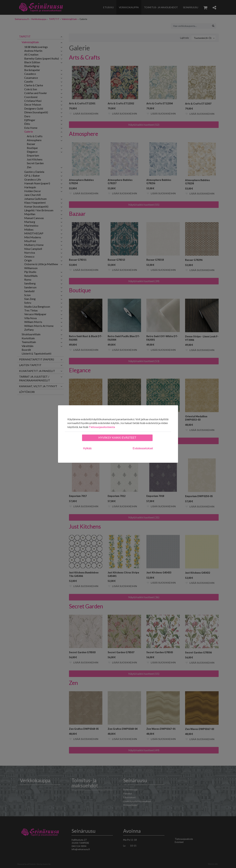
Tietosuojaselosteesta (102, 427)
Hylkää (87, 448)
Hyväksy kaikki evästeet (117, 438)
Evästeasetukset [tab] (143, 448)
